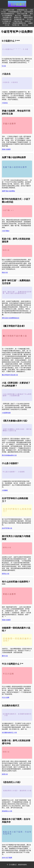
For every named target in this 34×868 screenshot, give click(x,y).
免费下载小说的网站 (8, 191)
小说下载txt (6, 231)
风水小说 (25, 25)
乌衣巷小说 (16, 25)
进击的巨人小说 (7, 811)
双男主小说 (6, 574)
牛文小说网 (6, 697)
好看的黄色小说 (22, 10)
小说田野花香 (6, 413)
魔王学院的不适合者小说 (10, 375)
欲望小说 (5, 774)
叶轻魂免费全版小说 (15, 12)
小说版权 (5, 490)
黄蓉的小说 (18, 17)
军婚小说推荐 (6, 620)
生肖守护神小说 (7, 528)
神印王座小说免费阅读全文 (11, 318)
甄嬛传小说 (27, 16)
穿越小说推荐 (6, 149)
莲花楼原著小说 (19, 19)
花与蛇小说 (6, 23)
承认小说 (18, 16)
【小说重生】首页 (8, 10)
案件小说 (5, 656)
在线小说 (28, 21)
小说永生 (5, 103)
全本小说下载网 (7, 858)
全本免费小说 (7, 17)
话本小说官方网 (22, 14)
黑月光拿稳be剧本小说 (9, 455)
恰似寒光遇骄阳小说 (19, 23)
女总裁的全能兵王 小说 (9, 732)
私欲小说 (5, 272)
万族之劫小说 (18, 21)
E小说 (4, 66)
